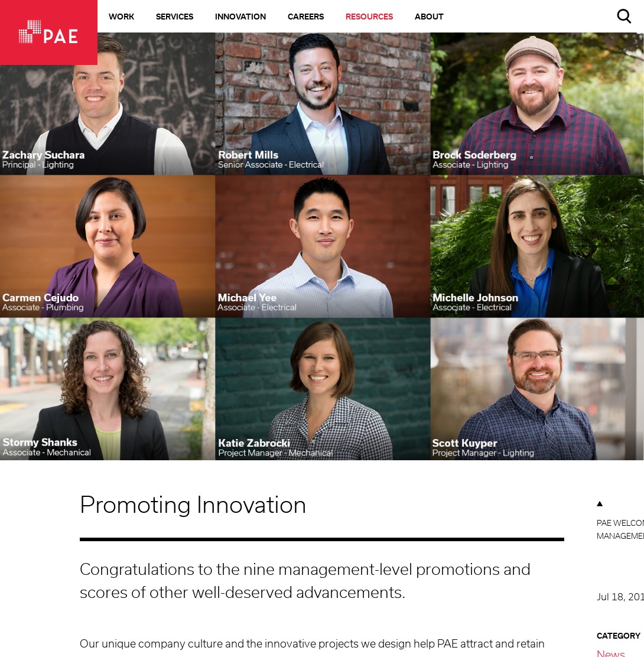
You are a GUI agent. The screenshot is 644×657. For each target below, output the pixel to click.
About (429, 17)
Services (175, 17)
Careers (306, 17)
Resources (369, 17)
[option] (322, 263)
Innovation (240, 17)
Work (121, 17)
